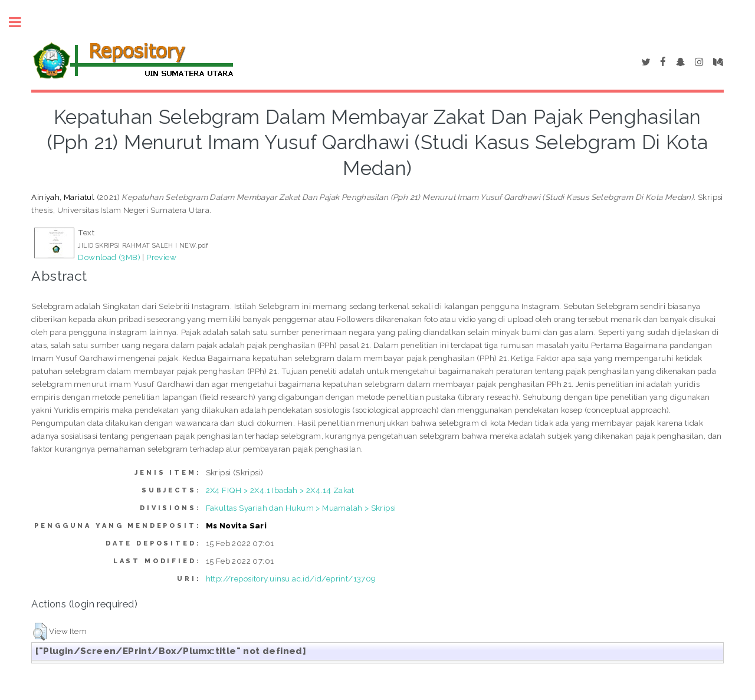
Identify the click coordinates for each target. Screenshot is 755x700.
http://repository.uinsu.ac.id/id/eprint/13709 (291, 579)
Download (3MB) (109, 257)
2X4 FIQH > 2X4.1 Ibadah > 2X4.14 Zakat (280, 490)
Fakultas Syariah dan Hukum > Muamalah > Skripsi (301, 508)
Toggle (21, 22)
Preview (161, 257)
